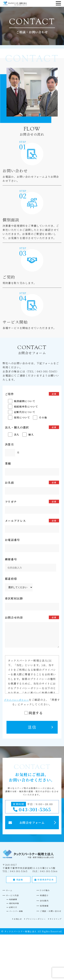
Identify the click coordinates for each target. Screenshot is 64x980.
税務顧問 (14, 903)
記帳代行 (14, 911)
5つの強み (42, 894)
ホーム (10, 894)
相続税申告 (15, 907)
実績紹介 (41, 899)
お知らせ (12, 923)
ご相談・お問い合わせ (49, 915)
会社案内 (41, 904)
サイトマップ (55, 923)
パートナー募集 (17, 915)
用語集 (18, 883)
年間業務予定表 (44, 883)
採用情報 (41, 910)
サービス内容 (14, 899)
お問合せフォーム (32, 826)
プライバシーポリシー (18, 700)
